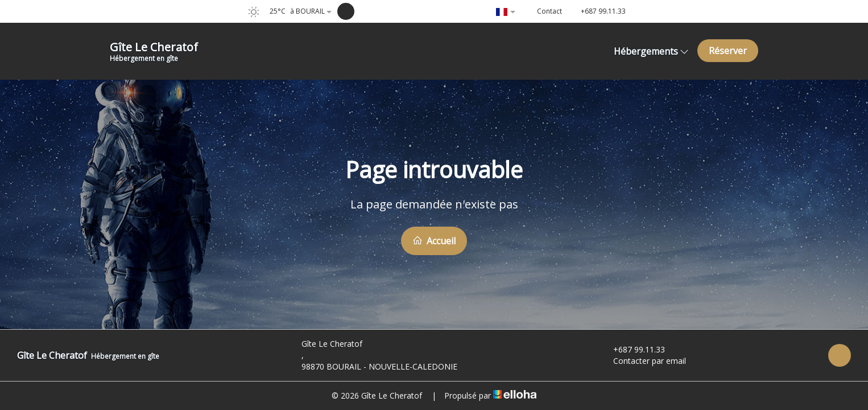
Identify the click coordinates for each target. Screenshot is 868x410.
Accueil (434, 241)
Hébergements (651, 51)
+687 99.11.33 (633, 349)
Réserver (728, 51)
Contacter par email (643, 361)
